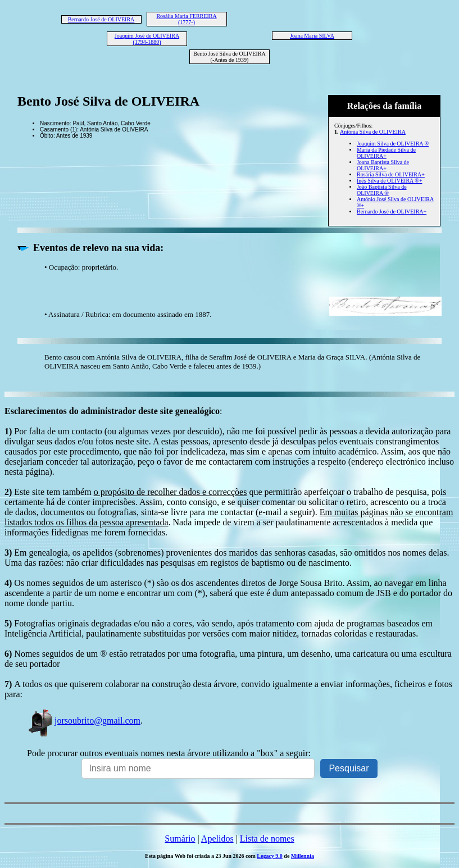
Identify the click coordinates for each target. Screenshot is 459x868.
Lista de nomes (267, 839)
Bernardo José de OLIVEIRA (101, 19)
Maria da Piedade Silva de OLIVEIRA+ (386, 153)
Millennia (303, 856)
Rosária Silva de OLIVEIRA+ (391, 174)
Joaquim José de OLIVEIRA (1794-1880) (147, 39)
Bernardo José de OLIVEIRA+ (392, 212)
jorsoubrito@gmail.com (84, 721)
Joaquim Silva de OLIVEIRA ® (393, 144)
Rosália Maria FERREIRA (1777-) (186, 19)
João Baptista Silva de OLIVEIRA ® (382, 190)
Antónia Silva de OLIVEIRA (373, 132)
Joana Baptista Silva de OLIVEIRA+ (383, 165)
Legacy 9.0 (270, 856)
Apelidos (217, 839)
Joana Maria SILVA (312, 36)
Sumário (180, 839)
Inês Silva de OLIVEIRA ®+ (390, 181)
